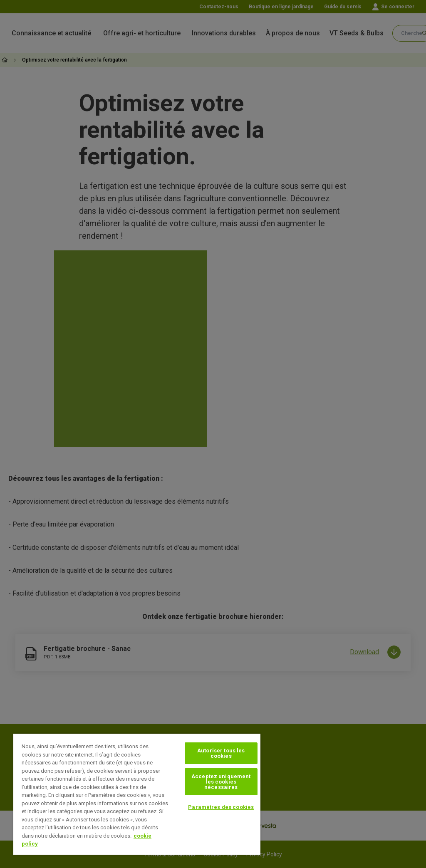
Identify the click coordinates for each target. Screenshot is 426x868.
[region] (137, 794)
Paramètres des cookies (221, 807)
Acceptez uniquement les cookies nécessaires (221, 782)
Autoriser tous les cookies (221, 753)
